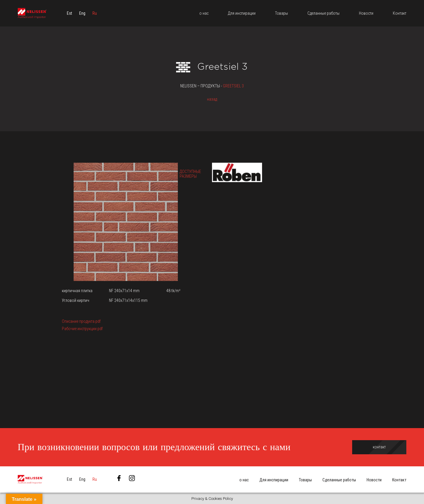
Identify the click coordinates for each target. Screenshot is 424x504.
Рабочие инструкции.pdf (82, 329)
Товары (305, 480)
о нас (244, 480)
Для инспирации (274, 480)
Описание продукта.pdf (81, 321)
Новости (374, 480)
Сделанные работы (339, 480)
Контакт (399, 480)
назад (212, 99)
